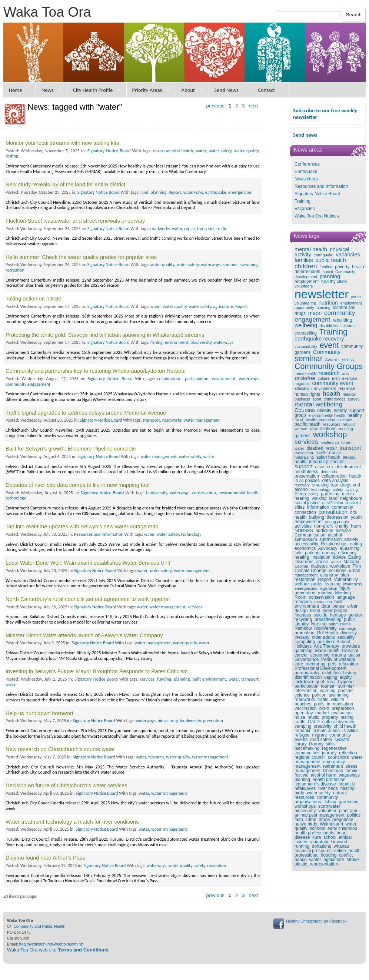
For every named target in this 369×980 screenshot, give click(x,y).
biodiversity (325, 628)
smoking (321, 485)
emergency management (320, 764)
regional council (310, 757)
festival (301, 775)
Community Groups (329, 366)
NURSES (304, 531)
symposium (306, 539)
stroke (353, 860)
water (299, 448)
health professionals (314, 833)
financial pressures (313, 851)
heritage (338, 615)
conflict (346, 855)
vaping (331, 677)
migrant (319, 735)
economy (329, 575)
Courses (305, 410)
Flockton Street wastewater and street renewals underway (75, 221)
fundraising (304, 457)
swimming (339, 695)
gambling (304, 651)
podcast (346, 691)
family (351, 771)
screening (320, 655)
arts (345, 373)
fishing (330, 802)
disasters (324, 467)
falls (298, 553)
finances (303, 615)
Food (315, 611)
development (348, 467)
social (328, 272)
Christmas (333, 771)
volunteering (305, 303)
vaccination (306, 708)
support (304, 466)
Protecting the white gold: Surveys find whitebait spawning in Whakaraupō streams (105, 335)
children (306, 266)
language (345, 597)
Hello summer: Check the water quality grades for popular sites (81, 257)
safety (338, 489)
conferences (335, 399)
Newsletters (306, 179)
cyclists (342, 740)
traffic (323, 700)
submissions (340, 624)
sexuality (346, 637)
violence (345, 420)
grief (320, 682)
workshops (305, 806)
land (333, 498)
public (350, 619)
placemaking (307, 748)
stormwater (329, 806)
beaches (303, 704)
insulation (321, 557)
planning (330, 276)
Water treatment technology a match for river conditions (72, 822)
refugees (303, 602)
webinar (301, 566)
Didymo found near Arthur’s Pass (45, 858)
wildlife (338, 700)
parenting (330, 494)
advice (339, 557)
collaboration (334, 476)
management (306, 575)
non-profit (324, 526)
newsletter (322, 294)
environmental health (327, 415)
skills (331, 744)
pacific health (307, 424)
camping (303, 726)
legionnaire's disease (315, 784)
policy (313, 494)
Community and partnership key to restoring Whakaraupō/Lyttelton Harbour (96, 371)
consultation (333, 512)
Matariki (351, 562)
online (340, 851)
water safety (319, 793)
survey (354, 399)
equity (346, 677)
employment (307, 282)
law (335, 485)
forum (346, 442)
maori (315, 313)
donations (322, 846)
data (326, 606)
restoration (305, 579)
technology (321, 489)
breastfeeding (328, 619)
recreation (323, 602)
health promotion (320, 420)
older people (335, 611)
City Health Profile (93, 90)
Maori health (327, 651)
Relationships (334, 544)
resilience (347, 388)
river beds (328, 788)
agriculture (334, 860)
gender (355, 615)
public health (330, 260)
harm (356, 526)
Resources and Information (321, 186)
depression (338, 517)
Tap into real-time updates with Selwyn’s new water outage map (82, 526)
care (299, 664)
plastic (301, 864)
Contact (266, 90)
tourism (328, 686)
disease (343, 531)
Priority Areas (147, 90)
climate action (326, 731)
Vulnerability (346, 579)
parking (312, 553)
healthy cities (334, 282)
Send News (226, 90)
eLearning (350, 548)
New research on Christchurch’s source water (60, 749)
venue (339, 606)
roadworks (305, 700)
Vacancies (305, 209)
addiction (325, 531)
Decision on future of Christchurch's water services (67, 785)
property (330, 717)
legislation (328, 588)
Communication (310, 535)
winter (315, 860)
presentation (307, 476)
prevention (304, 453)
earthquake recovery (319, 339)
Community (327, 352)
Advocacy (328, 548)
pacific (321, 453)
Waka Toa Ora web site (58, 950)
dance (335, 453)
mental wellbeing (318, 404)
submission (330, 539)
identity (302, 624)
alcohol (335, 535)
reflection (348, 753)
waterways (349, 775)
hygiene (346, 682)
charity (342, 526)
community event (333, 383)
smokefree (305, 378)
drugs (324, 820)
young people (337, 522)
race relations (323, 429)
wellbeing (306, 325)
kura (317, 837)
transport (350, 448)
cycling (352, 489)
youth (356, 297)
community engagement (325, 316)
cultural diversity (338, 722)
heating (302, 557)
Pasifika (350, 731)
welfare (302, 584)
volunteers (304, 286)
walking (319, 498)
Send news (305, 135)
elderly (340, 411)
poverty (342, 267)
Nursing (319, 624)
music (313, 717)
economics (305, 548)
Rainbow (303, 628)
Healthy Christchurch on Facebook (316, 921)
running (302, 846)
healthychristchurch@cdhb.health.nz (51, 944)
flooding (329, 855)
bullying (317, 517)
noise (300, 717)
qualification (333, 503)
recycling (303, 619)
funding (326, 267)
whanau (341, 846)
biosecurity (305, 811)
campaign (348, 628)
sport (317, 399)
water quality (246, 151)
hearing (302, 498)
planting (302, 780)
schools (317, 828)
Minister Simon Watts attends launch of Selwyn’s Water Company (84, 635)
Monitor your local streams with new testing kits (62, 143)
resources (332, 424)
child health (345, 726)
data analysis (335, 481)
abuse (322, 562)
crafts (300, 722)
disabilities (329, 326)
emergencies (306, 588)
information (318, 507)
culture (324, 378)
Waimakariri (331, 824)
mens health (305, 373)
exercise (350, 378)
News (48, 90)
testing (347, 717)
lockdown (304, 682)
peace (301, 860)
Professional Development (320, 668)
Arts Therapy (326, 646)
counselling (306, 333)
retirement (333, 766)
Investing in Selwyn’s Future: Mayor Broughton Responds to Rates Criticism (97, 671)
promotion (304, 633)
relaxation (348, 664)
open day (304, 713)
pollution (326, 642)
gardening (348, 802)
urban (355, 571)
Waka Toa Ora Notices (317, 216)
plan (345, 575)
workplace (340, 566)
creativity (323, 726)
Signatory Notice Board (317, 194)
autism (355, 655)
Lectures (348, 326)
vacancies (348, 255)
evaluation (341, 713)
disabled (315, 448)
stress (348, 360)
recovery (302, 485)
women (301, 429)
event (329, 345)
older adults (323, 637)
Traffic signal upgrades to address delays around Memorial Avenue (86, 413)
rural (331, 682)
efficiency (347, 553)
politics (354, 815)
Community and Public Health (39, 926)
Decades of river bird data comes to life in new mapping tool (78, 485)
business (302, 399)
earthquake (323, 255)
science (302, 695)
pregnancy (343, 820)
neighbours (351, 498)
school (330, 837)
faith (299, 820)
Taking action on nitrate (34, 299)
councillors (338, 757)
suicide (320, 615)
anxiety (351, 539)
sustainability (306, 346)
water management (202, 420)
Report (325, 579)
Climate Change (310, 571)
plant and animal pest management (326, 813)
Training (302, 201)
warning (328, 691)
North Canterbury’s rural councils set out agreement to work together (88, 599)
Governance (307, 660)
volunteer (327, 811)
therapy (302, 637)
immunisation (340, 704)
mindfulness (306, 472)
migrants (302, 383)
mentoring (315, 664)
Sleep (300, 494)
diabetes (319, 566)
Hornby (316, 744)
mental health (311, 249)
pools (319, 704)
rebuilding (342, 320)
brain (324, 708)
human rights (307, 394)
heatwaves (305, 788)
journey (329, 753)
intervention (306, 691)
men (336, 378)
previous (215, 106)
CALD (314, 722)
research (329, 373)
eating (356, 544)
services (306, 442)
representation (324, 864)
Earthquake (306, 172)
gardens (302, 436)
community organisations (316, 800)
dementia (329, 472)
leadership (330, 442)
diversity (349, 633)
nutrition (328, 303)
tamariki (302, 731)
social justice (307, 503)
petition (319, 695)
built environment (318, 604)
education (303, 388)
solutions (338, 571)
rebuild (349, 424)
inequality (318, 462)
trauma (339, 655)
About (188, 90)
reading (325, 593)
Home (16, 90)
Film (357, 566)
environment (325, 388)
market (322, 713)
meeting (346, 429)
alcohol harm (324, 775)
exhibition (331, 673)
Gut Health (327, 633)
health (331, 393)
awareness (353, 584)
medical (350, 394)
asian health (328, 457)
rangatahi (319, 842)
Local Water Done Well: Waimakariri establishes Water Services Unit (88, 563)
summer (346, 686)
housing (323, 308)
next (253, 106)
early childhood (343, 828)
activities (303, 526)
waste (336, 562)
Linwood (339, 842)
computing (305, 642)
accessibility (306, 544)
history (350, 673)
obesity (324, 411)
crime (311, 820)
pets (332, 664)
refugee (302, 735)
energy (329, 553)
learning (333, 584)
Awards (332, 360)
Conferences (307, 164)
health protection (329, 780)
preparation (343, 708)
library (301, 744)
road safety (321, 740)
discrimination (308, 677)
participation (307, 686)
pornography (307, 673)
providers (351, 646)
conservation (322, 597)
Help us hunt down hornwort (39, 713)
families (304, 260)
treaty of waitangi (338, 660)
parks (317, 584)
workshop (330, 435)
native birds (306, 824)
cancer (337, 462)
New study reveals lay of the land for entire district (65, 185)
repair (331, 448)
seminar (309, 359)
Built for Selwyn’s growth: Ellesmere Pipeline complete (71, 449)
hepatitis (347, 784)
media (348, 494)
